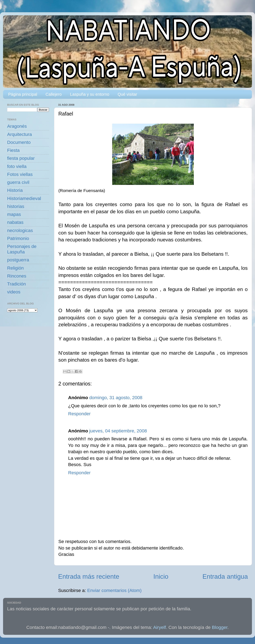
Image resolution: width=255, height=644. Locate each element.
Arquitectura (19, 134)
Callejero (54, 94)
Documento (19, 142)
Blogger (220, 627)
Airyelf (160, 627)
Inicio (161, 576)
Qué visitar (127, 94)
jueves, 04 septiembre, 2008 (118, 431)
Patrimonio (18, 238)
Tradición (17, 284)
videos (14, 292)
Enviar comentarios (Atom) (114, 590)
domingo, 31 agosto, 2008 (116, 398)
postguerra (18, 260)
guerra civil (18, 182)
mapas (14, 214)
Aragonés (17, 126)
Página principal (23, 94)
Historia (15, 190)
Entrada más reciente (89, 576)
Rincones (17, 276)
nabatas (15, 222)
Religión (15, 268)
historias (16, 206)
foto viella (17, 166)
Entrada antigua (225, 576)
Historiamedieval (24, 198)
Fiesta (13, 150)
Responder (79, 414)
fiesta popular (21, 158)
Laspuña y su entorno (90, 94)
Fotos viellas (20, 174)
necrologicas (20, 230)
